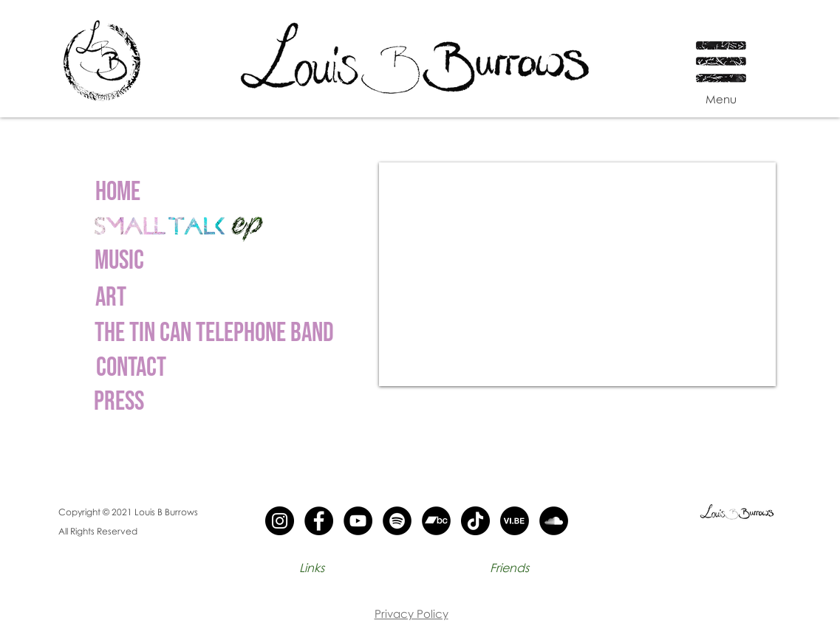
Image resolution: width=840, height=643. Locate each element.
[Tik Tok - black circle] (475, 521)
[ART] (111, 298)
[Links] (312, 568)
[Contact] (132, 368)
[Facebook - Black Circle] (319, 521)
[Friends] (510, 568)
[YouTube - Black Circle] (358, 521)
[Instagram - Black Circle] (280, 521)
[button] (722, 54)
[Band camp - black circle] (436, 521)
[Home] (118, 193)
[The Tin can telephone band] (214, 334)
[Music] (120, 261)
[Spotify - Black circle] (397, 521)
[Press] (119, 402)
